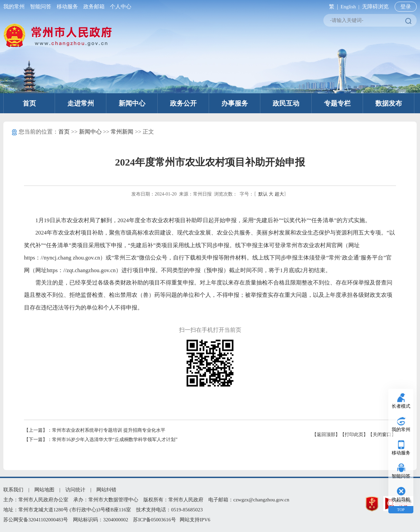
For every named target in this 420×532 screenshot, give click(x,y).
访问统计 (75, 490)
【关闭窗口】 (382, 435)
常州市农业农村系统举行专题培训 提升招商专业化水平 (109, 430)
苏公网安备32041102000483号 (36, 520)
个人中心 (119, 6)
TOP (401, 510)
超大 (279, 194)
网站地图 (44, 490)
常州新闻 (122, 132)
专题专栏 (337, 103)
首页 (29, 103)
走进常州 (81, 103)
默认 (263, 194)
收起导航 (401, 500)
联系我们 (13, 490)
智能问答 (41, 6)
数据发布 (389, 103)
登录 (406, 6)
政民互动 (286, 103)
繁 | (332, 6)
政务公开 (183, 103)
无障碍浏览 (375, 6)
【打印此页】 (354, 435)
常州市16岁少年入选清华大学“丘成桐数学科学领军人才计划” (115, 440)
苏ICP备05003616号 (154, 520)
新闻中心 (132, 103)
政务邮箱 (94, 6)
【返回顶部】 (326, 435)
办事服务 (235, 103)
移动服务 (67, 6)
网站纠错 (106, 490)
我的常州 (15, 6)
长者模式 (401, 406)
